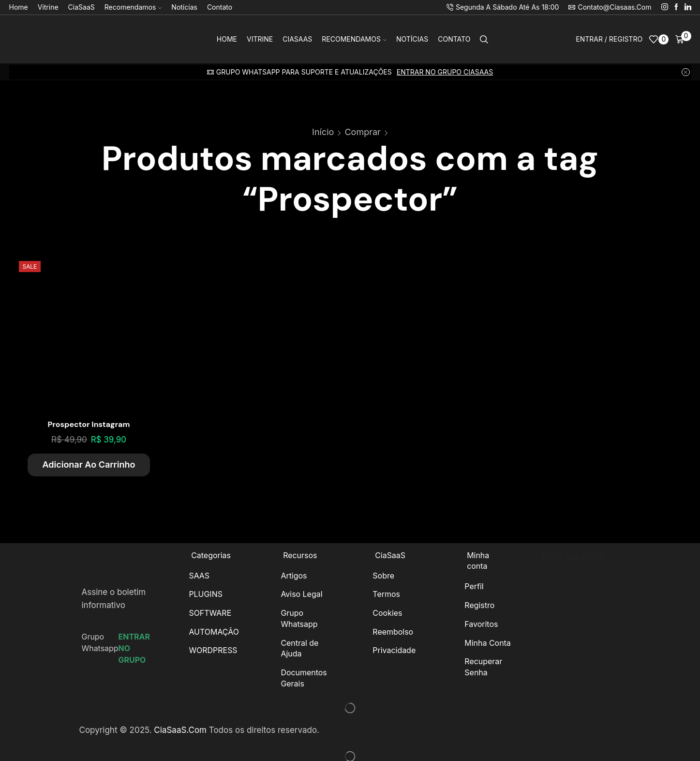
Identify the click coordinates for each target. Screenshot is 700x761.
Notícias (184, 7)
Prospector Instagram (89, 424)
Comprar (362, 132)
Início (323, 132)
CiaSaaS (82, 7)
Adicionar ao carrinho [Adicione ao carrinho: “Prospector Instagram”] (89, 464)
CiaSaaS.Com (180, 730)
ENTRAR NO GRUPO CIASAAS (445, 72)
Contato (220, 7)
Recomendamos (133, 7)
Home (19, 7)
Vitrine (48, 7)
